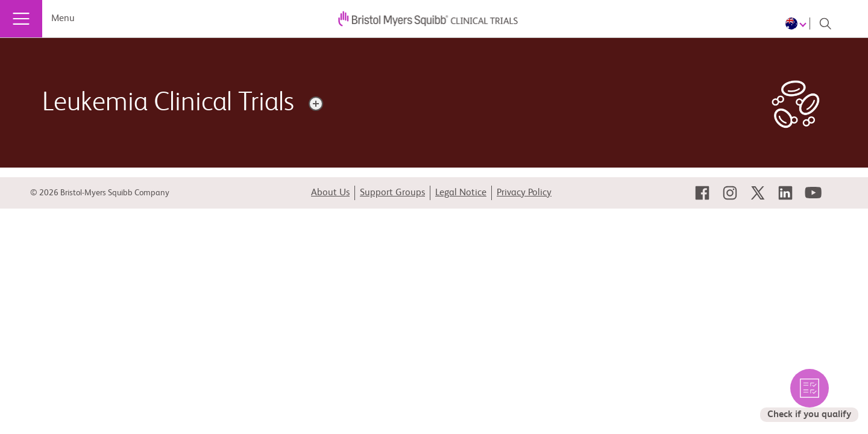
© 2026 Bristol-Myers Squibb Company (100, 193)
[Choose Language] (798, 24)
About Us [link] (330, 193)
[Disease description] (316, 104)
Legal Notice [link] (461, 193)
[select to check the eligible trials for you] (809, 395)
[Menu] (21, 19)
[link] (702, 193)
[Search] (825, 24)
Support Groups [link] (392, 193)
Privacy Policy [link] (524, 193)
